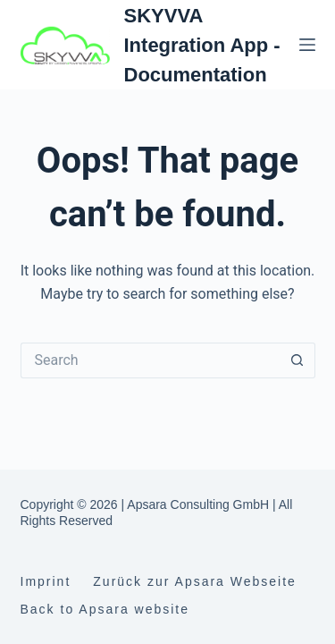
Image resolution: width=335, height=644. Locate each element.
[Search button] (297, 360)
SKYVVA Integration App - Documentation (202, 45)
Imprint (46, 581)
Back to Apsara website (105, 609)
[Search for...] (150, 360)
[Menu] (307, 45)
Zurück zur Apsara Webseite (195, 581)
